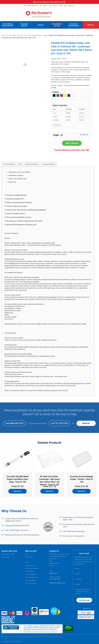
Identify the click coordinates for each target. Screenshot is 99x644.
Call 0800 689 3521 (15, 423)
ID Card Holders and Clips (15, 35)
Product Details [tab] (9, 164)
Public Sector (6, 557)
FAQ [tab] (20, 164)
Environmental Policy (32, 577)
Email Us (86, 423)
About (27, 554)
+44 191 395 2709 (59, 423)
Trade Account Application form (73, 383)
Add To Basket (72, 143)
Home (3, 35)
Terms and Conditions (32, 568)
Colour (56, 92)
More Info (17, 491)
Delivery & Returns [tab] (32, 164)
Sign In (44, 6)
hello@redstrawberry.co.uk (57, 583)
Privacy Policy (30, 571)
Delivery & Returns (31, 565)
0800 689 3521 (31, 6)
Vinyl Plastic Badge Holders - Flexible (36, 35)
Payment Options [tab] (49, 164)
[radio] (54, 95)
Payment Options (31, 574)
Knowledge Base (30, 580)
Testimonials (29, 557)
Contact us (69, 6)
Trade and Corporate (8, 554)
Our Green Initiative (31, 583)
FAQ (26, 562)
